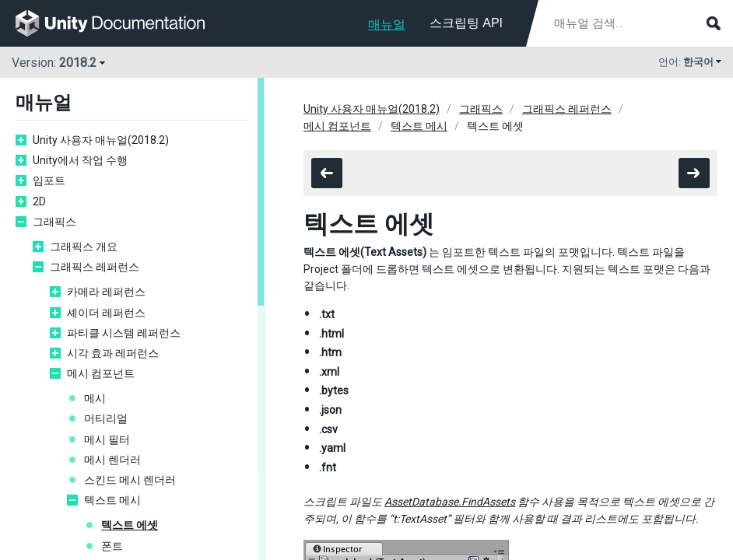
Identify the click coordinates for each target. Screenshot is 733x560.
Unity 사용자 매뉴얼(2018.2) (101, 140)
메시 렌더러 (112, 460)
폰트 (112, 546)
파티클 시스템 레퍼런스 (124, 333)
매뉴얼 (387, 24)
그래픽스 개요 (84, 247)
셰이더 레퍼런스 (106, 313)
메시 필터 (107, 439)
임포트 (49, 180)
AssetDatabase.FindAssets (450, 502)
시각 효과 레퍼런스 (113, 353)
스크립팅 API (466, 23)
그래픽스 (54, 222)
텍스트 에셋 (130, 525)
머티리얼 (106, 418)
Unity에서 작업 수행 (80, 160)
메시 (95, 398)
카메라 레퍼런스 (106, 292)
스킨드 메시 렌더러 (130, 480)
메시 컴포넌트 (101, 373)
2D (39, 201)
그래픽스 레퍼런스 (95, 267)
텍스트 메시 (112, 500)
